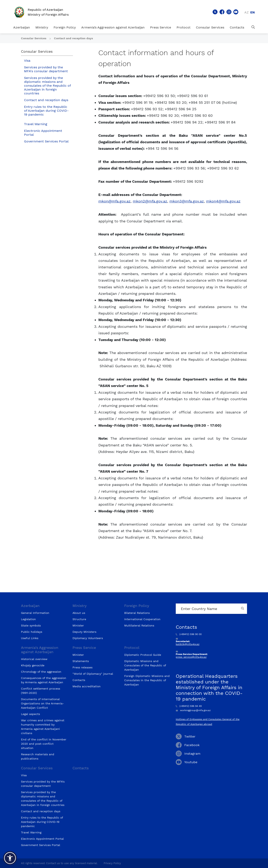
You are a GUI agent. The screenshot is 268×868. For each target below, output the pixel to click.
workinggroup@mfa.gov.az (193, 710)
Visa (27, 61)
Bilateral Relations (137, 613)
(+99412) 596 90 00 (189, 634)
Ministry (42, 27)
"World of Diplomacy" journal (93, 674)
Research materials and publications (38, 756)
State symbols (31, 625)
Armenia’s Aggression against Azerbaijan (113, 27)
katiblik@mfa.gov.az (188, 644)
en (253, 12)
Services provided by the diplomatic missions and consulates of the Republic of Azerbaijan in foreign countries (47, 86)
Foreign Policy (65, 27)
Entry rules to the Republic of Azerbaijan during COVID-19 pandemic (46, 111)
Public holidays (32, 632)
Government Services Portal (46, 141)
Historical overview (34, 659)
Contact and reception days (73, 38)
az (247, 12)
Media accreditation (87, 686)
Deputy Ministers (84, 632)
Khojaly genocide (33, 665)
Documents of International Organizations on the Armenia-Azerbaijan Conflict (42, 703)
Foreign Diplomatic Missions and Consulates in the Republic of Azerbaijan (147, 680)
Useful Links (30, 638)
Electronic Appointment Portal (43, 133)
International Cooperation (142, 619)
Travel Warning (36, 124)
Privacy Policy (112, 863)
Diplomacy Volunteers (88, 638)
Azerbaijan (22, 27)
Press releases (82, 667)
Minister (78, 625)
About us (79, 613)
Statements (81, 661)
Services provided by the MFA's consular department (46, 69)
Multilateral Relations (139, 625)
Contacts (237, 27)
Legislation (28, 619)
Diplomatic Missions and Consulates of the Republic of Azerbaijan (145, 665)
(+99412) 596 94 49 (189, 706)
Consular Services (210, 27)
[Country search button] (243, 609)
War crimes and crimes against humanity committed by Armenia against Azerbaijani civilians (43, 727)
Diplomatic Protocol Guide (143, 655)
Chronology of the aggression (41, 672)
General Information (35, 613)
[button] (10, 858)
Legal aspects (30, 714)
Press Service (161, 27)
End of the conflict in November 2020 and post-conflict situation (44, 744)
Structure (79, 619)
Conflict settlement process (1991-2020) (41, 691)
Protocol (183, 27)
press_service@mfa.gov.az (191, 657)
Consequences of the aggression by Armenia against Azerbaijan (44, 680)
